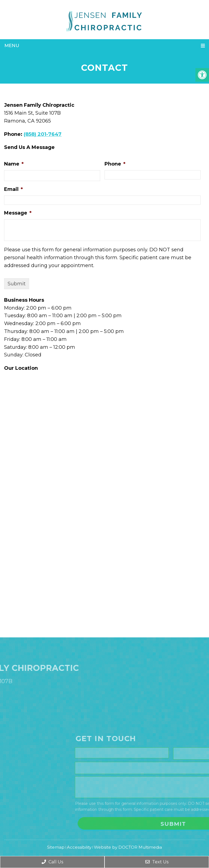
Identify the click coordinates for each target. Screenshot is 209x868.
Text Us (157, 862)
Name (14, 164)
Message (18, 213)
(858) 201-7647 (43, 134)
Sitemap (56, 847)
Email (13, 189)
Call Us (52, 862)
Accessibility (79, 847)
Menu (12, 45)
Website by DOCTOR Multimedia (128, 847)
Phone (115, 164)
